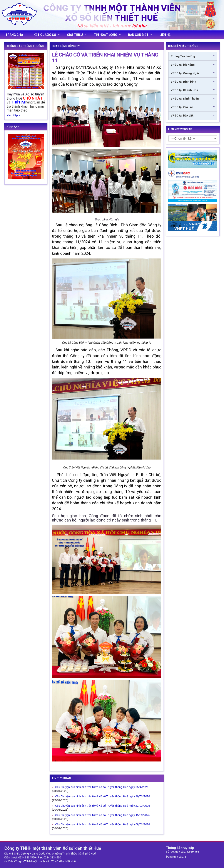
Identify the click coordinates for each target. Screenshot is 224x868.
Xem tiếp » (13, 115)
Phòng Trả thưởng (183, 56)
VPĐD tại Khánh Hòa (184, 90)
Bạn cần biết (140, 35)
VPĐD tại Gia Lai (182, 107)
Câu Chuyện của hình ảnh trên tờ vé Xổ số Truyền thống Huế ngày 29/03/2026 (102, 796)
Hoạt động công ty (66, 46)
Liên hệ (165, 35)
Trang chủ (14, 35)
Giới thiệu (77, 35)
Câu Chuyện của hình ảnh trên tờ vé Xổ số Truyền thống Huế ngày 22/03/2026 (102, 806)
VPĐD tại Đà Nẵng (183, 65)
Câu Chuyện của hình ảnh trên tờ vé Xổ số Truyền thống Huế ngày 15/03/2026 (102, 815)
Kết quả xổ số (47, 35)
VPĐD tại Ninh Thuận (185, 99)
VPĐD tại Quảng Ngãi (185, 73)
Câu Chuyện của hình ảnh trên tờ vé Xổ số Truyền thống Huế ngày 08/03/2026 (102, 824)
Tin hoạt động (107, 35)
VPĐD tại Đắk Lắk (182, 116)
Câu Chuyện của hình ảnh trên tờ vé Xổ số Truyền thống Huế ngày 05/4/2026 (101, 787)
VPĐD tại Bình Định (183, 82)
